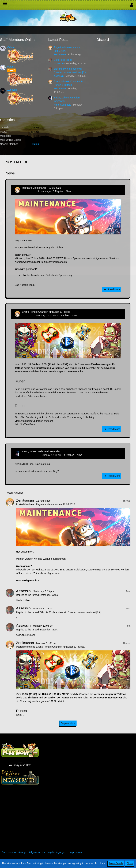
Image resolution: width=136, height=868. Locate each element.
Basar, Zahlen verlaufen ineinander (41, 451)
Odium (11, 47)
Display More (68, 723)
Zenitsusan (60, 54)
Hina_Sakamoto (63, 105)
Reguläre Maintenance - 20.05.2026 (41, 188)
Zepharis (12, 90)
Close (130, 863)
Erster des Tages (63, 60)
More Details (116, 863)
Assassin (59, 63)
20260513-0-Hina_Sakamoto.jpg (32, 464)
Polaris (11, 67)
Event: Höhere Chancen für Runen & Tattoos (46, 312)
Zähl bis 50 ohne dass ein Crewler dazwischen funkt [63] (70, 612)
